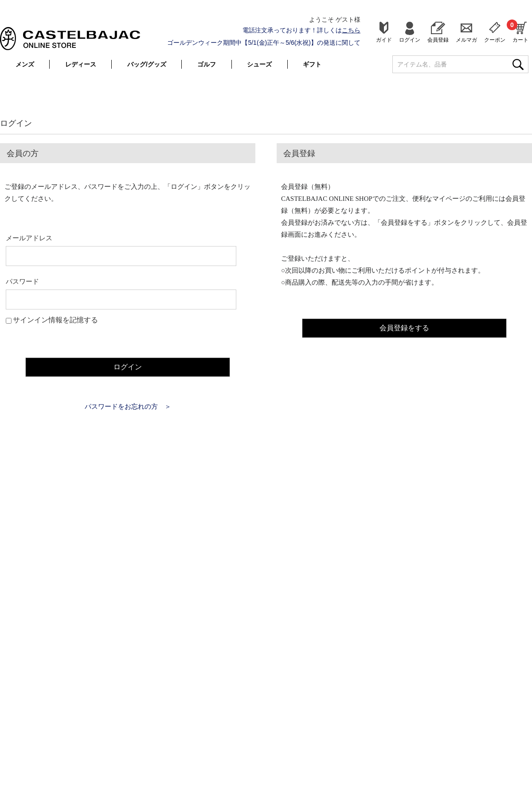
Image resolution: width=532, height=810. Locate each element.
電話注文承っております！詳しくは (301, 30)
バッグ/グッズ (147, 64)
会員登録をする (404, 326)
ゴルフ (207, 64)
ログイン (410, 40)
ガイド (384, 40)
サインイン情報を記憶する (55, 320)
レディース (81, 64)
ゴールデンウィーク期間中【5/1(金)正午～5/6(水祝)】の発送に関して (264, 43)
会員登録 (438, 40)
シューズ (259, 64)
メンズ (25, 64)
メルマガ (466, 40)
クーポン (495, 40)
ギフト (312, 64)
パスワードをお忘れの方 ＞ (128, 406)
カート (520, 31)
